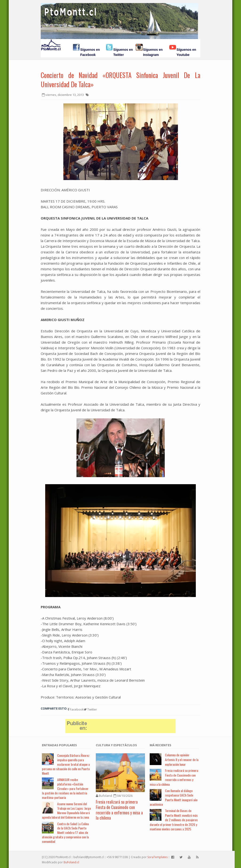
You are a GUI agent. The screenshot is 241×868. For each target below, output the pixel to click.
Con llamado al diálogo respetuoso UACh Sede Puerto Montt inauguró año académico (174, 797)
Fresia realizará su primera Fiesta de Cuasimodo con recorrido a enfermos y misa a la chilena (119, 810)
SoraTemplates (157, 857)
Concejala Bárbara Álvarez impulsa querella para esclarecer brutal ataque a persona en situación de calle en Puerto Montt (66, 764)
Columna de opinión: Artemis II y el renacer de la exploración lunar (182, 759)
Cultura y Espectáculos (116, 745)
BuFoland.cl (71, 862)
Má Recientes (161, 745)
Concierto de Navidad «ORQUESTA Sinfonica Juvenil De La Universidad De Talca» (120, 80)
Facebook (76, 709)
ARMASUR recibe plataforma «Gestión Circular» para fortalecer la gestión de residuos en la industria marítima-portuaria (65, 788)
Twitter (90, 709)
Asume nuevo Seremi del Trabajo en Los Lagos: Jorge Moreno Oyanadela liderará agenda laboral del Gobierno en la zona (66, 810)
